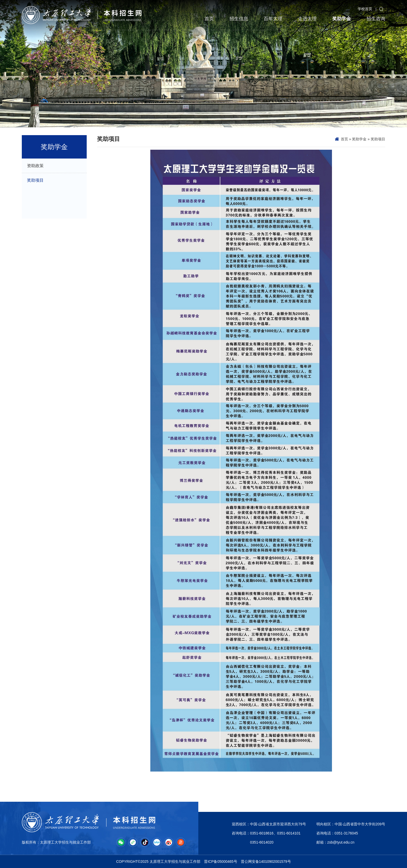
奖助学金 (342, 19)
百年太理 (273, 19)
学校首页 (365, 9)
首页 (209, 19)
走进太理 (307, 19)
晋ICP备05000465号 (221, 862)
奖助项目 (378, 139)
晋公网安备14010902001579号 (266, 862)
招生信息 (239, 19)
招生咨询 (376, 19)
